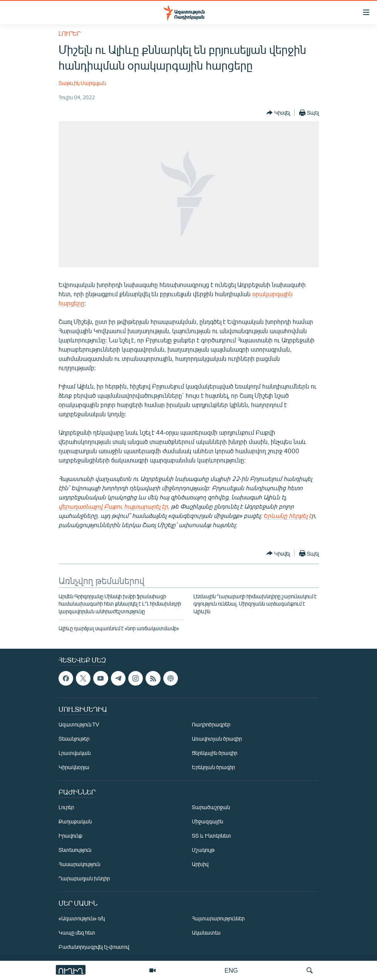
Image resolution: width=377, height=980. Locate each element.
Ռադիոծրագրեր (211, 725)
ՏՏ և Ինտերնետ (211, 836)
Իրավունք (70, 836)
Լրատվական (75, 753)
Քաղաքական (75, 822)
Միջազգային (207, 822)
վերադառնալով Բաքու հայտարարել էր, (114, 506)
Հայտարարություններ (218, 919)
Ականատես (206, 933)
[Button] (278, 113)
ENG (231, 970)
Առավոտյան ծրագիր (217, 739)
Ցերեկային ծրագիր (214, 753)
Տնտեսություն (75, 850)
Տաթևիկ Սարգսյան (82, 83)
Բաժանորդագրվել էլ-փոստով (94, 947)
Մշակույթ (203, 850)
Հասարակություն (79, 864)
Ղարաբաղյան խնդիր (84, 879)
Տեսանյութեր (74, 739)
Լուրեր (70, 33)
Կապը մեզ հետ (77, 933)
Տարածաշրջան (211, 807)
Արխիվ (200, 864)
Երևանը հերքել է (287, 515)
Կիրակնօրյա (74, 767)
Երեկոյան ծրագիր (213, 767)
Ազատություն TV (79, 725)
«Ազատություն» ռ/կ (82, 919)
